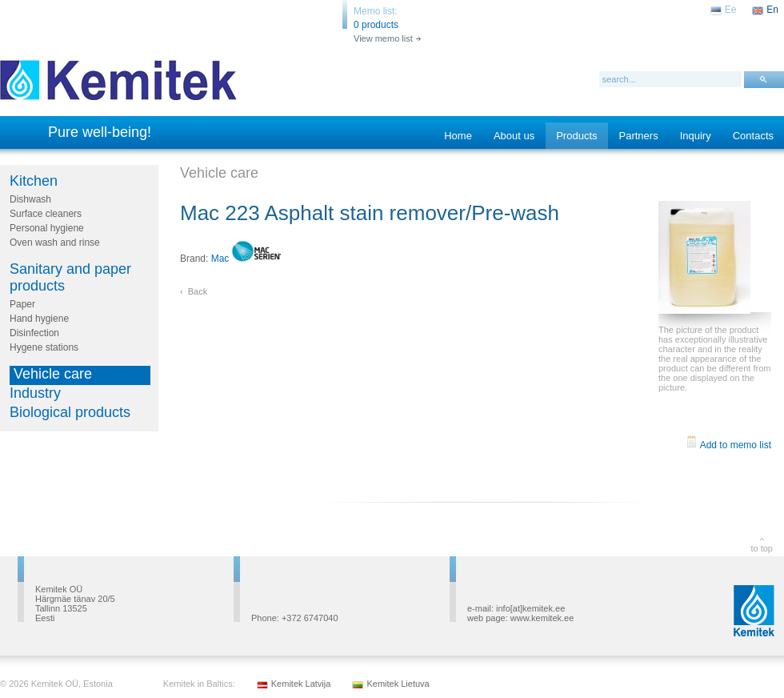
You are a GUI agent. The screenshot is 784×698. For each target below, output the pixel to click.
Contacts (753, 136)
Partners (639, 136)
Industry (35, 393)
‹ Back (194, 291)
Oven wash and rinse (55, 243)
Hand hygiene (39, 319)
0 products (376, 25)
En (772, 10)
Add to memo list (728, 445)
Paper (22, 304)
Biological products (70, 412)
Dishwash (30, 199)
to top (762, 548)
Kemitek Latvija (301, 684)
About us (514, 136)
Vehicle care (53, 374)
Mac (247, 259)
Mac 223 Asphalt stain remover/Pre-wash (370, 213)
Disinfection (34, 333)
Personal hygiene (47, 228)
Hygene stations (44, 347)
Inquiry (696, 136)
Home (458, 136)
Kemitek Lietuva (398, 684)
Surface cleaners (46, 214)
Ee (731, 10)
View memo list (383, 38)
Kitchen (34, 181)
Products (576, 136)
